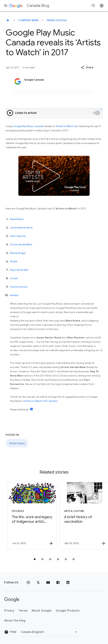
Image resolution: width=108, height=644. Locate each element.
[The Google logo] (12, 600)
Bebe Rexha (17, 219)
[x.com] (38, 582)
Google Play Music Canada (28, 126)
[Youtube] (48, 582)
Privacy (9, 611)
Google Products (68, 611)
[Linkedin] (68, 582)
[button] (87, 68)
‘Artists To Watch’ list (66, 126)
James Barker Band (21, 228)
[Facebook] (58, 582)
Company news (28, 20)
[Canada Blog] (8, 20)
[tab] (35, 559)
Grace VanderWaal (21, 244)
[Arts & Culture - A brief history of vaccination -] (80, 516)
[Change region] (49, 632)
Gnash (14, 278)
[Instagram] (28, 582)
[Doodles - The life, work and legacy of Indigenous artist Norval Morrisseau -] (28, 516)
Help (10, 632)
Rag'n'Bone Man (19, 270)
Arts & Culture (17, 443)
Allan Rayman (18, 236)
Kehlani (14, 295)
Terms (23, 611)
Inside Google (57, 20)
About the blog (15, 621)
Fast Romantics (19, 287)
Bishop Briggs (18, 253)
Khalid (14, 261)
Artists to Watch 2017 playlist (41, 401)
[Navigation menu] (6, 6)
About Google (42, 611)
